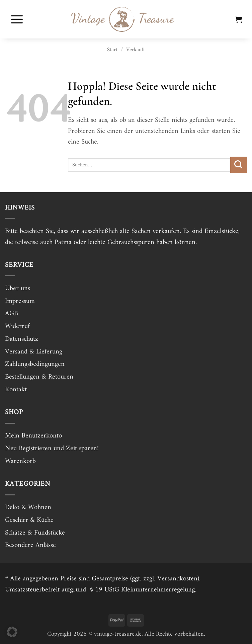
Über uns (18, 289)
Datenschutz (22, 339)
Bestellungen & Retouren (39, 377)
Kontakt (16, 390)
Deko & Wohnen (28, 507)
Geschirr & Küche (29, 520)
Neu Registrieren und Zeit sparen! (52, 449)
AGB (12, 314)
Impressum (20, 301)
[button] (17, 19)
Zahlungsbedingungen (35, 364)
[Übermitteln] (239, 165)
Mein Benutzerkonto (33, 436)
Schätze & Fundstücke (35, 533)
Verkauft (136, 50)
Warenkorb (20, 461)
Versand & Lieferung (34, 352)
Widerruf (17, 326)
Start (112, 50)
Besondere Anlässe (30, 545)
